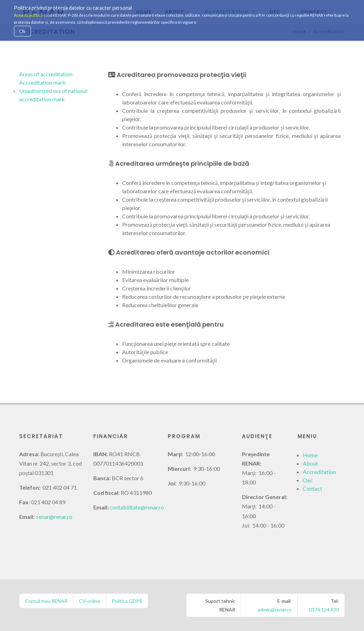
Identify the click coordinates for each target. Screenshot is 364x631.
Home (310, 455)
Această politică (28, 15)
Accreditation (319, 472)
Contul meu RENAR (46, 601)
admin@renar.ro (275, 610)
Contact (312, 488)
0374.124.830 (324, 610)
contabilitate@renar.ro (137, 507)
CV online (90, 601)
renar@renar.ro (54, 517)
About (310, 463)
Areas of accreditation (46, 74)
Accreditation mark (42, 82)
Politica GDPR (127, 601)
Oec (308, 480)
